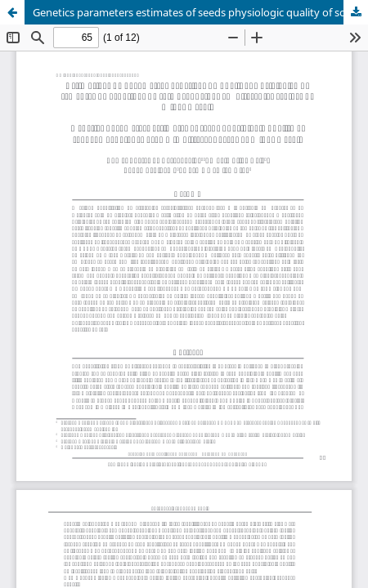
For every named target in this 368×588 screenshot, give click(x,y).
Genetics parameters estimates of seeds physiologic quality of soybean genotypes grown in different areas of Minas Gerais (200, 12)
